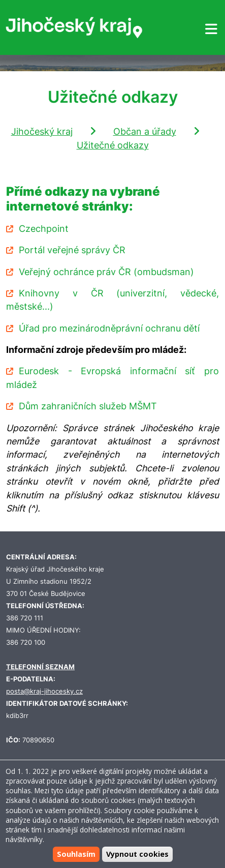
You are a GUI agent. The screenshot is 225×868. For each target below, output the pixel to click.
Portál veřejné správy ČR (72, 250)
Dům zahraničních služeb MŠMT (88, 406)
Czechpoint (44, 229)
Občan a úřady (145, 131)
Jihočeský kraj (42, 131)
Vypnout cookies (137, 854)
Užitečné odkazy (113, 145)
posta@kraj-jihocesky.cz (44, 691)
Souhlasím (76, 854)
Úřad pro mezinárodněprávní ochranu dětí (109, 328)
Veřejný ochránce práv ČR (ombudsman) (106, 272)
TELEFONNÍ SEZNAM (40, 667)
